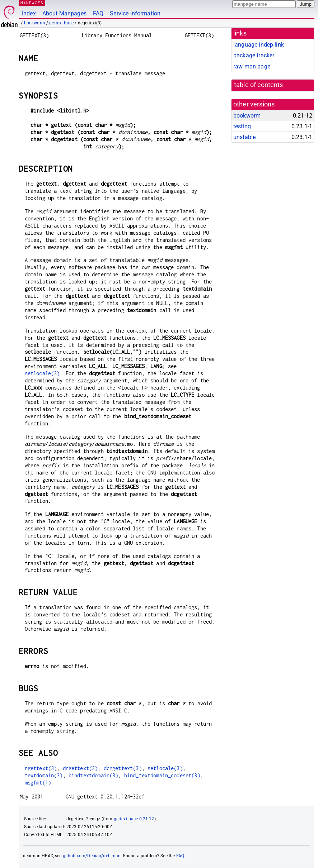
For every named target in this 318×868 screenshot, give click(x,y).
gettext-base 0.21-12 (134, 819)
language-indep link (259, 45)
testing (242, 126)
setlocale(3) (42, 373)
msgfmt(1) (38, 783)
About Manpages (64, 13)
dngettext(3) (80, 768)
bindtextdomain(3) (93, 775)
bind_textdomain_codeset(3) (162, 775)
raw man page (252, 66)
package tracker (254, 55)
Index (29, 13)
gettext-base (61, 23)
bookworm (35, 23)
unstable (244, 137)
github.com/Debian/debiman (92, 856)
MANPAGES (32, 3)
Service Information (135, 13)
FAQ (98, 13)
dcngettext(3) (123, 768)
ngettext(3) (41, 768)
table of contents (259, 85)
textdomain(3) (44, 775)
